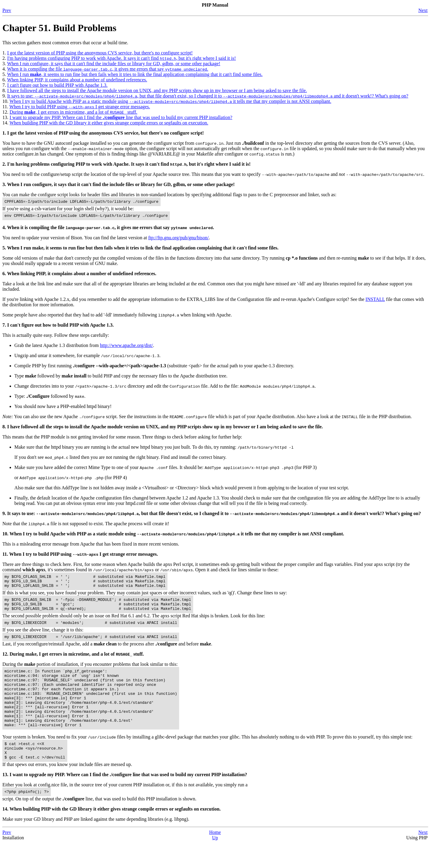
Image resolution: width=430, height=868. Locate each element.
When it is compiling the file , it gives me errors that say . (108, 69)
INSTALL (375, 301)
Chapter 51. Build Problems (59, 28)
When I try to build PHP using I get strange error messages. (80, 107)
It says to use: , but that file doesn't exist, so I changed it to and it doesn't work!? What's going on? (208, 96)
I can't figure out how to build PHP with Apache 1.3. (57, 85)
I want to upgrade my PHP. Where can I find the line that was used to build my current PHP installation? (121, 117)
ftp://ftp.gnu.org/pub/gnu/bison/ (179, 239)
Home (215, 857)
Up (215, 863)
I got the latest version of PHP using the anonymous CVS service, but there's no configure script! (100, 53)
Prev (7, 10)
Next (423, 10)
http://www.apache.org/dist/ (126, 347)
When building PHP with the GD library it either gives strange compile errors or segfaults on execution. (109, 123)
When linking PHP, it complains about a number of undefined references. (77, 80)
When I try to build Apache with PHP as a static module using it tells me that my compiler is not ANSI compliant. (170, 101)
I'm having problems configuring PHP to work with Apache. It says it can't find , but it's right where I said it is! (122, 58)
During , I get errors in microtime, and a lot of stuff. (73, 112)
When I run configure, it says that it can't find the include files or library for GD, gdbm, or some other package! (114, 64)
